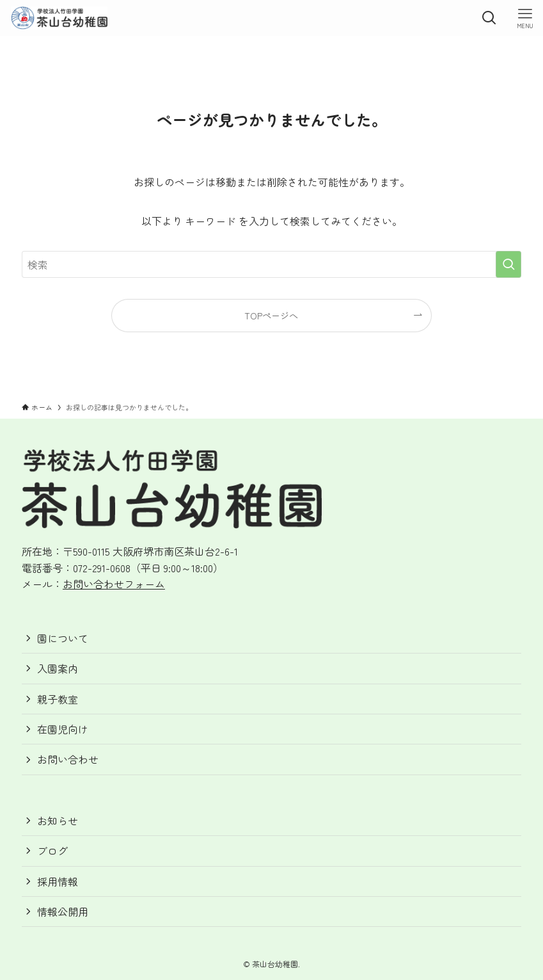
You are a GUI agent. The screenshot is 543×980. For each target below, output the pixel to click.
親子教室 (58, 699)
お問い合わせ (68, 759)
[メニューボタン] (525, 18)
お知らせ (58, 821)
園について (63, 638)
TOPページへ (271, 315)
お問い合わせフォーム (114, 584)
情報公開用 (63, 912)
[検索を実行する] (508, 264)
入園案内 (58, 668)
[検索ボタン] (489, 18)
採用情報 (58, 881)
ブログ (52, 851)
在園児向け (63, 729)
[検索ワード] (271, 264)
